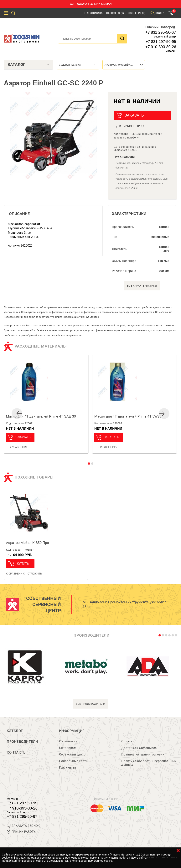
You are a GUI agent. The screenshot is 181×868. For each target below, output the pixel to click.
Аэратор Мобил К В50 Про (27, 543)
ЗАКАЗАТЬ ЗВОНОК (23, 826)
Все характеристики (142, 286)
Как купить (68, 768)
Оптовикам (68, 748)
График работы (22, 832)
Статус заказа (93, 13)
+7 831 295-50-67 (161, 32)
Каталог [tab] (29, 64)
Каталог (15, 731)
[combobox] (78, 65)
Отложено (115, 13)
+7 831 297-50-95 (161, 42)
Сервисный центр (72, 754)
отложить (35, 574)
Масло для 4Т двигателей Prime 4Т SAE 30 (41, 416)
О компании (68, 741)
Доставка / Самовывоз (139, 748)
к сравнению (131, 126)
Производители (22, 742)
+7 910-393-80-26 (161, 47)
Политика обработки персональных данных (149, 763)
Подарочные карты (74, 761)
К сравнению (19, 447)
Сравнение (136, 13)
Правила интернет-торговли (143, 754)
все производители (91, 704)
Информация (72, 731)
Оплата (127, 741)
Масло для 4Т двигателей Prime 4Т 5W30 (128, 416)
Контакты (17, 752)
